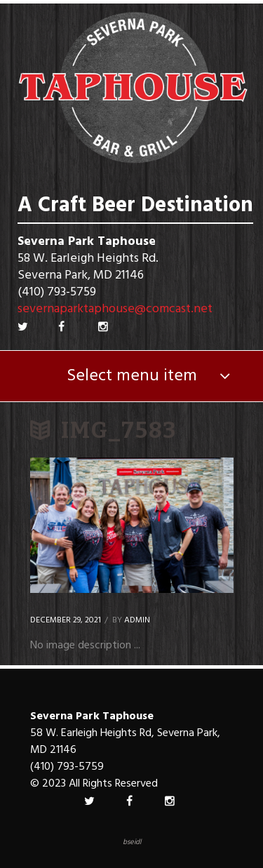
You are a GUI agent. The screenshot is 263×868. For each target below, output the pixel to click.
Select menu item (132, 376)
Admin (137, 620)
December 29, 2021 (66, 620)
